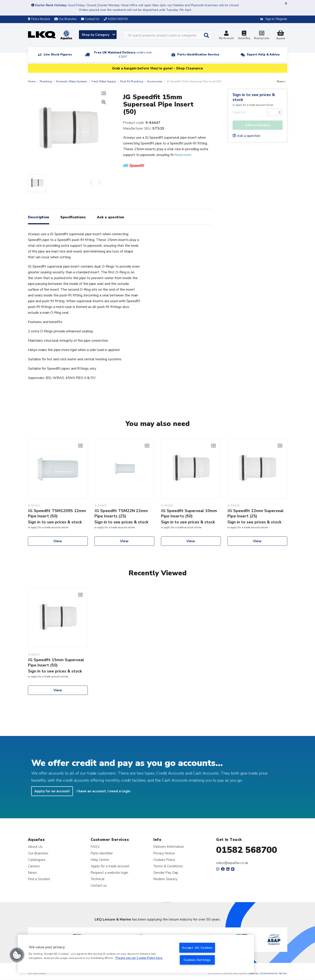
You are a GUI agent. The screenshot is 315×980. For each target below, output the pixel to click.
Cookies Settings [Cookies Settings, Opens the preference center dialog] (197, 960)
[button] (17, 955)
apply (239, 105)
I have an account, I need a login (104, 791)
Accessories (155, 81)
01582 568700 (247, 850)
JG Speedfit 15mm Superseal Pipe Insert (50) (56, 663)
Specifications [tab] (73, 217)
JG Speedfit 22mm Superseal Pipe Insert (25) (255, 513)
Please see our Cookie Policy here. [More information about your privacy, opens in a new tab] (139, 958)
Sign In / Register (276, 19)
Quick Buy (244, 36)
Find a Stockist (39, 19)
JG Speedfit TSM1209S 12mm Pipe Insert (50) (57, 513)
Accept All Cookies (197, 948)
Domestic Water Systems (72, 81)
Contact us (99, 885)
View (58, 541)
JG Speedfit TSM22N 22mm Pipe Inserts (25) (121, 513)
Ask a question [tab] (111, 217)
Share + (281, 81)
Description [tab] (39, 217)
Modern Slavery (165, 879)
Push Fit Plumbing (132, 81)
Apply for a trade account (110, 866)
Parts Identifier (102, 853)
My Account (226, 36)
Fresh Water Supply (104, 81)
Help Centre (100, 860)
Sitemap (253, 973)
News (32, 873)
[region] (136, 954)
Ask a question (246, 136)
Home (32, 81)
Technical (98, 879)
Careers (34, 866)
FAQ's (95, 847)
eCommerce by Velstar (274, 973)
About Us (35, 847)
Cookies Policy (164, 860)
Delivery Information (169, 847)
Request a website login (109, 873)
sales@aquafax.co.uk (232, 863)
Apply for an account (52, 791)
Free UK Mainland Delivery (123, 55)
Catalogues (37, 860)
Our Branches (66, 19)
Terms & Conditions (168, 866)
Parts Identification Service (198, 55)
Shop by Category (98, 35)
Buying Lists (262, 36)
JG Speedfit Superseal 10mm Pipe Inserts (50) (189, 513)
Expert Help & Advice (263, 55)
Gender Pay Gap (166, 873)
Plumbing (46, 81)
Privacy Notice (164, 853)
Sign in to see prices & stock (254, 97)
